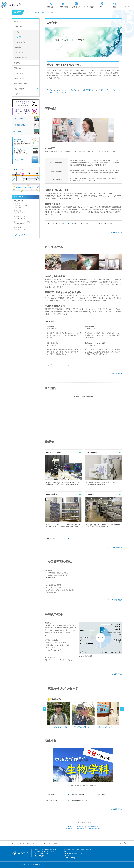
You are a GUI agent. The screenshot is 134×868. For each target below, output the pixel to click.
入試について (18, 68)
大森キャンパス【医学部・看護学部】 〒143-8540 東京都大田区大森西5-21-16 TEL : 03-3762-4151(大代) (46, 853)
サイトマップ (17, 843)
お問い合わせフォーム (22, 235)
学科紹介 (50, 90)
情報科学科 (80, 829)
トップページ (30, 12)
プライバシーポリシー (30, 843)
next (122, 709)
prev (45, 709)
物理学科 (69, 829)
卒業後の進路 (104, 90)
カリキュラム (62, 90)
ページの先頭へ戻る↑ (115, 232)
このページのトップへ (114, 843)
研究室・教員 (18, 73)
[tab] (115, 5)
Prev (49, 716)
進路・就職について (21, 84)
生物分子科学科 (93, 827)
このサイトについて (46, 843)
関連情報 (63, 92)
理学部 (37, 12)
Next (117, 716)
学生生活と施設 (19, 78)
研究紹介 (74, 90)
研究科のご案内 (19, 89)
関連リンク (58, 843)
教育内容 (17, 63)
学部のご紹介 (18, 21)
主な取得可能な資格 (88, 90)
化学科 (71, 827)
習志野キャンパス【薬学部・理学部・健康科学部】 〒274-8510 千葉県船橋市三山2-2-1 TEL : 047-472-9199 (77, 854)
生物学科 (80, 827)
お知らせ (17, 94)
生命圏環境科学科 (95, 829)
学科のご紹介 (45, 12)
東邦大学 (14, 5)
